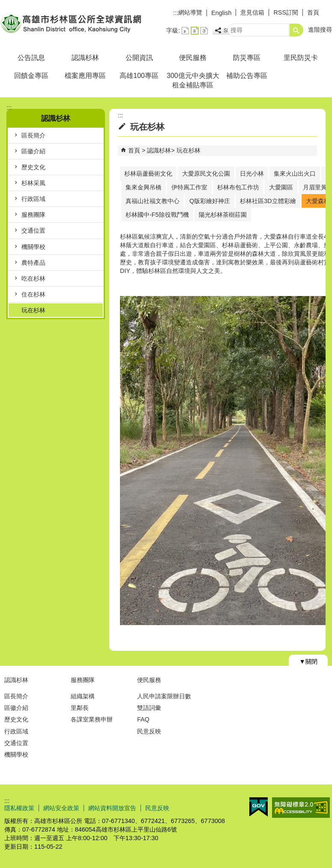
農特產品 (33, 263)
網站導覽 (190, 12)
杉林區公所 (72, 23)
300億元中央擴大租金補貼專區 (193, 80)
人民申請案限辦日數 (164, 696)
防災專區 (247, 58)
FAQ (143, 719)
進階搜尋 (320, 30)
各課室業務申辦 (92, 719)
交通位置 (33, 230)
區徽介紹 (33, 151)
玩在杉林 (33, 310)
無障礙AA (301, 808)
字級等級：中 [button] (195, 31)
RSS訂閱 (286, 12)
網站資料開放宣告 (112, 808)
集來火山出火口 (295, 174)
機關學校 (33, 247)
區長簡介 (33, 135)
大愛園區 (281, 187)
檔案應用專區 (85, 76)
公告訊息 (31, 58)
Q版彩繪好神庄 (210, 201)
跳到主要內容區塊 (4, 4)
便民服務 (193, 58)
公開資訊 (139, 58)
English (221, 13)
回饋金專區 (31, 76)
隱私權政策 (19, 808)
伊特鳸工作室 (189, 187)
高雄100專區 (139, 76)
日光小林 (252, 174)
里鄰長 (80, 708)
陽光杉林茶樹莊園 (223, 215)
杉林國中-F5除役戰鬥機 (157, 215)
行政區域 (33, 199)
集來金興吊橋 (144, 187)
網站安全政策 (61, 808)
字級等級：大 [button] (204, 31)
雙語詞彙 (149, 708)
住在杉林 (33, 294)
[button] (296, 30)
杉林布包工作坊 (238, 187)
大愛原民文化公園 (206, 174)
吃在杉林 (33, 278)
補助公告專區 (247, 76)
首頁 (313, 12)
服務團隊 (33, 215)
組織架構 (83, 696)
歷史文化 (33, 167)
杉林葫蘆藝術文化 (148, 174)
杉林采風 (33, 183)
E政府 (259, 807)
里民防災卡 (301, 58)
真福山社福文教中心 (153, 201)
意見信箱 (252, 12)
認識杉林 (85, 58)
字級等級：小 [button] (185, 31)
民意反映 (149, 731)
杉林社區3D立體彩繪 (268, 201)
